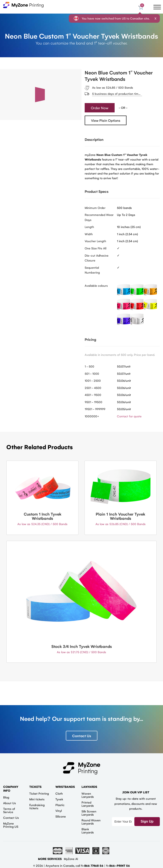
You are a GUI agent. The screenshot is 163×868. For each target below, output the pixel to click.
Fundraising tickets (37, 806)
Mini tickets (37, 799)
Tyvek (59, 799)
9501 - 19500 (93, 402)
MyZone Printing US (11, 825)
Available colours (96, 285)
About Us (10, 803)
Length (89, 227)
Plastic (60, 805)
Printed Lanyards (88, 804)
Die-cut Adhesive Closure (97, 258)
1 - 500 (89, 366)
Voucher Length (95, 241)
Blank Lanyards (88, 831)
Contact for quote (129, 416)
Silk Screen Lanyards (89, 813)
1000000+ (92, 416)
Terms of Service (9, 810)
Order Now (100, 108)
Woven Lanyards (88, 795)
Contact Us (82, 736)
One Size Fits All (96, 248)
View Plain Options (106, 120)
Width (89, 234)
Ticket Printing (39, 793)
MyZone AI (71, 859)
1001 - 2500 (93, 380)
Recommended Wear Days (99, 217)
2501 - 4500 (93, 388)
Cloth (59, 793)
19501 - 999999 (95, 409)
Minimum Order (95, 208)
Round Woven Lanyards (91, 822)
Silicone (61, 816)
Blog (6, 797)
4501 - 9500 (93, 395)
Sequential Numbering (92, 270)
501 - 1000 (92, 373)
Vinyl (59, 811)
